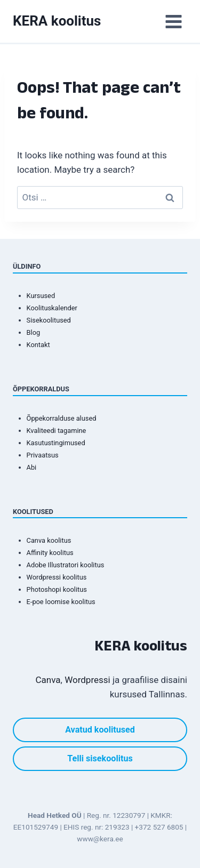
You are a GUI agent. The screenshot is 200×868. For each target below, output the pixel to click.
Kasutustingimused (56, 443)
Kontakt (38, 345)
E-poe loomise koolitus (61, 602)
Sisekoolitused (49, 320)
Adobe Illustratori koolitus (66, 565)
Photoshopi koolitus (57, 589)
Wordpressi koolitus (57, 577)
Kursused (41, 296)
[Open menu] (173, 21)
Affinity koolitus (50, 553)
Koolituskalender (52, 308)
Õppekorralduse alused (62, 418)
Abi (32, 467)
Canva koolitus (49, 540)
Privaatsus (43, 455)
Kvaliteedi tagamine (57, 431)
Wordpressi (87, 680)
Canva (48, 680)
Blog (34, 332)
